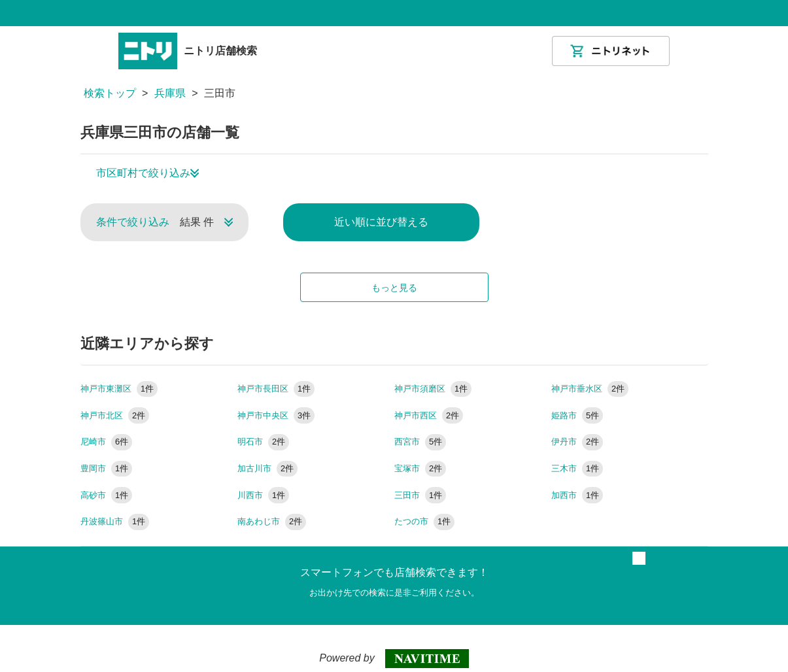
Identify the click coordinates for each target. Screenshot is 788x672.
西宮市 (420, 442)
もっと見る (394, 288)
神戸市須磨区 (433, 389)
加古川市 (268, 468)
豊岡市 (107, 468)
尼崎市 (107, 442)
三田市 (420, 495)
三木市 (577, 468)
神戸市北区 (115, 415)
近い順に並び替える (381, 222)
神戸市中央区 (276, 415)
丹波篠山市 (115, 521)
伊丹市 (577, 442)
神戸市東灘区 (119, 389)
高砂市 (107, 495)
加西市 (577, 495)
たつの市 (425, 521)
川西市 (264, 495)
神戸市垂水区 (590, 389)
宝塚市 (420, 468)
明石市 (264, 442)
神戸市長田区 (276, 389)
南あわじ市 (272, 521)
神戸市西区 (429, 415)
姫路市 (577, 415)
